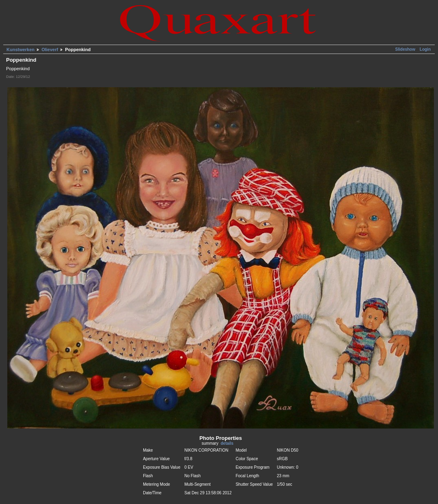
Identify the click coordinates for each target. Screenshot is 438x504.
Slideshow (406, 49)
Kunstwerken (20, 50)
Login (425, 49)
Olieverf (50, 50)
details (227, 443)
